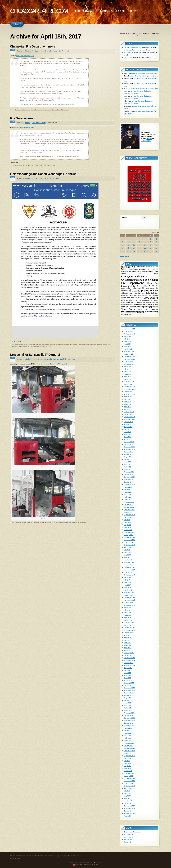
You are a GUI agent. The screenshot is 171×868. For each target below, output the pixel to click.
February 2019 (129, 532)
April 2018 (127, 557)
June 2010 (127, 793)
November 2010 (129, 781)
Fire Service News (38, 123)
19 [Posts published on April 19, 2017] (134, 248)
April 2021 (127, 467)
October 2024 (129, 361)
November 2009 (129, 808)
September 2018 (130, 545)
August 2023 (128, 397)
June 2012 (127, 733)
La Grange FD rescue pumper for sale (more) (143, 89)
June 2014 (127, 673)
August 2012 (128, 728)
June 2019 (127, 522)
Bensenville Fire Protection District (42, 523)
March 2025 (128, 349)
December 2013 (129, 688)
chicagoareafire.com (39, 10)
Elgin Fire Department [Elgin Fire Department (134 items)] (135, 288)
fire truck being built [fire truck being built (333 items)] (146, 293)
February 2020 (129, 502)
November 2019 (129, 510)
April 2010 (127, 798)
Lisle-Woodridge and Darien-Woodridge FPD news (43, 174)
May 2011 (127, 766)
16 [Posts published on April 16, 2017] (156, 245)
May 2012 (127, 736)
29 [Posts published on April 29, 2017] (151, 251)
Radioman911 (129, 839)
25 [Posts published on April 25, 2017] (128, 251)
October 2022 (129, 422)
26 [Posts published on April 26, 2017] (134, 251)
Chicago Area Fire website (133, 47)
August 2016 (128, 607)
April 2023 (127, 407)
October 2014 (129, 663)
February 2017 (129, 592)
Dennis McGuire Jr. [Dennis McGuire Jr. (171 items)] (143, 286)
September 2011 (130, 756)
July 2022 (127, 429)
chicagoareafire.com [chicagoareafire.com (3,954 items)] (135, 276)
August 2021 (128, 457)
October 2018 (129, 542)
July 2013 (127, 700)
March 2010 (128, 801)
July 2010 (127, 791)
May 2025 (127, 344)
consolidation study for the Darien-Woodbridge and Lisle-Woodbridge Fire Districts (85, 345)
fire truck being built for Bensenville (76, 523)
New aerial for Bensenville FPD (51, 364)
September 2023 (130, 394)
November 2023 (129, 389)
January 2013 (128, 716)
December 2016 (129, 597)
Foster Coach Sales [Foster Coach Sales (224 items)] (149, 295)
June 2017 (127, 582)
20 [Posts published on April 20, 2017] (139, 248)
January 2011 (128, 776)
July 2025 (127, 339)
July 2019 (127, 520)
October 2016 (129, 602)
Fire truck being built (57, 359)
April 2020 (127, 497)
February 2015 (129, 653)
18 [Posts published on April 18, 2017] (128, 248)
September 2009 (130, 813)
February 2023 (129, 412)
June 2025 (127, 341)
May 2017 (127, 585)
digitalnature (83, 862)
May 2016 (127, 615)
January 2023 (128, 414)
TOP (97, 865)
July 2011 (127, 761)
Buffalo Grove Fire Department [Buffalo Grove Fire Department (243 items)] (147, 271)
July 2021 (127, 459)
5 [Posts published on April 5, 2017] (134, 242)
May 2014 (127, 675)
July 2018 (127, 550)
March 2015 (128, 650)
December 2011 (129, 748)
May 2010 (127, 796)
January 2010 (128, 803)
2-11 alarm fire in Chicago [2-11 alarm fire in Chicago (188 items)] (144, 267)
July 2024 (127, 369)
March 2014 (128, 680)
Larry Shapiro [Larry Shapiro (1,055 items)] (151, 298)
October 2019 (129, 512)
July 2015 (127, 640)
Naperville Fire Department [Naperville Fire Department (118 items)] (144, 302)
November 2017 (129, 570)
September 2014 (130, 665)
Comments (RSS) (90, 865)
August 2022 (128, 427)
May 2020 (127, 495)
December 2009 (129, 806)
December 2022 (129, 417)
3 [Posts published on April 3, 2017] (123, 242)
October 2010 (129, 783)
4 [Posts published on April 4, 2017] (128, 242)
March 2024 (128, 379)
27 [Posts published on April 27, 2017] (139, 251)
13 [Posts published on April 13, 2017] (139, 245)
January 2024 (128, 384)
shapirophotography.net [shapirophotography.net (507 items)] (147, 307)
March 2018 (128, 560)
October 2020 (129, 482)
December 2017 (129, 567)
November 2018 (129, 540)
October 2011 (129, 753)
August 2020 (128, 487)
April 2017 (127, 587)
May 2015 (127, 645)
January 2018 (128, 565)
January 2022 (128, 444)
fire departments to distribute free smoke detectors (29, 166)
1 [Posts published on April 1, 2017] (151, 239)
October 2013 (129, 693)
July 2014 (127, 670)
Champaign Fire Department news (33, 46)
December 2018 (129, 537)
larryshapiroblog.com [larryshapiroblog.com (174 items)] (146, 300)
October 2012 (129, 723)
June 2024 (127, 371)
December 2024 (129, 356)
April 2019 (127, 527)
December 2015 (129, 628)
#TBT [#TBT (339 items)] (134, 267)
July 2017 (127, 580)
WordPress (98, 862)
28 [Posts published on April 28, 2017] (145, 251)
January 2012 (128, 746)
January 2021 (128, 474)
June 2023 (127, 402)
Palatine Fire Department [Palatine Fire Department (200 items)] (139, 305)
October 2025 (129, 331)
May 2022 (127, 434)
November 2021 (129, 449)
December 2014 (129, 658)
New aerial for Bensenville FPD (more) (35, 355)
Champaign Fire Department (22, 110)
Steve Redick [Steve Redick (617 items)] (128, 309)
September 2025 (130, 334)
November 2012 (129, 721)
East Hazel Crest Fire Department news (144, 73)
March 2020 (128, 500)
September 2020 (130, 485)
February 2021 (129, 472)
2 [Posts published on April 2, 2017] (156, 239)
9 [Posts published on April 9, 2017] (156, 242)
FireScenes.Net (129, 52)
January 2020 (128, 505)
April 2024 (127, 377)
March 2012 (128, 741)
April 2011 (127, 768)
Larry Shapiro (128, 57)
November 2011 (129, 751)
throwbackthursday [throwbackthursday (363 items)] (129, 312)
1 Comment (65, 51)
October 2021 (129, 452)
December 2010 (129, 778)
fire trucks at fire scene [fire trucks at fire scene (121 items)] (137, 295)
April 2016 (127, 618)
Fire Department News (40, 51)
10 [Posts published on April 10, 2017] (123, 245)
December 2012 (129, 718)
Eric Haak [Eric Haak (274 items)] (145, 288)
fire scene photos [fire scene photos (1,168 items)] (139, 290)
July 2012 (127, 731)
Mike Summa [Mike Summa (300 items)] (131, 302)
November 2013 (129, 690)
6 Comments (55, 178)
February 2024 (129, 382)
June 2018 (127, 552)
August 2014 (128, 668)
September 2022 (130, 424)
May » (127, 256)
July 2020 (127, 490)
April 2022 (127, 437)
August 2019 (128, 517)
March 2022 (128, 439)
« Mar (122, 256)
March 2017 (128, 590)
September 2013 (130, 695)
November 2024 (129, 359)
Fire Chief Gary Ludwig (37, 110)
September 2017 (130, 575)
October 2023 (129, 392)
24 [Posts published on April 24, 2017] (123, 251)
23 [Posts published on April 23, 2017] (156, 248)
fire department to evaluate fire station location (56, 110)
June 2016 (127, 613)
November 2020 (129, 480)
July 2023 (127, 399)
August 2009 (128, 816)
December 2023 (129, 387)
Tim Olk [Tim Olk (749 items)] (141, 312)
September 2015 (130, 635)
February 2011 (129, 773)
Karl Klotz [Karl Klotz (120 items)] (141, 298)
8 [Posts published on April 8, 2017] (151, 242)
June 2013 (127, 703)
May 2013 (127, 705)
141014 (67, 364)
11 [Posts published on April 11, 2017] (128, 245)
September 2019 (130, 515)
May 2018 (127, 555)
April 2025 (127, 346)
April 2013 (127, 708)
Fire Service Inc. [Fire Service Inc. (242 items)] (132, 293)
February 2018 (129, 562)
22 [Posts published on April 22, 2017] (151, 248)
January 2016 (128, 625)
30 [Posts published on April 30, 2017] (156, 251)
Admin (27, 51)
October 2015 (129, 633)
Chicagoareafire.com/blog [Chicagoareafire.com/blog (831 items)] (134, 280)
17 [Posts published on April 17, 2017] (123, 248)
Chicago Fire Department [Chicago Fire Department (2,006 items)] (139, 282)
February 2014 (129, 683)
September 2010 (130, 786)
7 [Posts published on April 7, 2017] (145, 242)
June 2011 (127, 763)
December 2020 (129, 477)
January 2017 (128, 595)
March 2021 (128, 469)
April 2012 (127, 738)
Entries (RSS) (79, 865)
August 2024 (128, 366)
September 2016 (130, 605)
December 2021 (129, 447)
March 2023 (128, 409)
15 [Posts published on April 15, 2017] (151, 245)
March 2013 (128, 710)
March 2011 (128, 771)
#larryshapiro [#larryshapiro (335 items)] (126, 267)
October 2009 (129, 811)
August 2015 (128, 638)
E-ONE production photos (59, 523)
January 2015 (128, 655)
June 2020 (127, 492)
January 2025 (128, 354)
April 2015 (127, 648)
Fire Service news (22, 118)
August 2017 (128, 577)
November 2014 (129, 660)
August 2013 (128, 698)
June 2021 (127, 462)
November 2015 (129, 630)
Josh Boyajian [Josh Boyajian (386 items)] (132, 298)
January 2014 (128, 685)
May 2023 (127, 404)
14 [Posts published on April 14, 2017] (145, 245)
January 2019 (128, 535)
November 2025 (129, 329)
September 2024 (130, 364)
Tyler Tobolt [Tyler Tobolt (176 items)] (148, 312)
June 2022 (127, 432)
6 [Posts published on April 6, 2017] (139, 242)
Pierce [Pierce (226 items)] (150, 305)
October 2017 (129, 572)
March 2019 (128, 530)
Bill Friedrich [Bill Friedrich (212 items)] (132, 271)
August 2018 (128, 547)
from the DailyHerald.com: (25, 128)
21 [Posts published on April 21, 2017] (145, 248)
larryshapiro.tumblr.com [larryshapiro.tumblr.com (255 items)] (130, 300)
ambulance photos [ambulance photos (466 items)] (136, 269)
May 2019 (127, 525)
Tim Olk (149, 139)
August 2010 (128, 788)
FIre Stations (54, 51)
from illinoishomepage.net (25, 56)
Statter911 (127, 842)
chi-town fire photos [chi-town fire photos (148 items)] (139, 273)
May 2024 (127, 374)
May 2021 (127, 464)
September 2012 (130, 726)
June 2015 (127, 643)
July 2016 (127, 610)
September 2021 (130, 454)
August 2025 (128, 336)
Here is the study (16, 341)
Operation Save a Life (49, 166)
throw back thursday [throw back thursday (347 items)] (148, 309)
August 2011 (128, 758)
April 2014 (127, 678)
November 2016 (129, 600)
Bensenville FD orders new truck (23, 523)
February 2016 (129, 623)
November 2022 (129, 419)
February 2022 (129, 442)
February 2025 (129, 351)
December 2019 (129, 507)
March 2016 (128, 620)
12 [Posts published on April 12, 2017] (134, 245)
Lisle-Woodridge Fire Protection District (41, 346)
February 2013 (129, 713)
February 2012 (129, 743)
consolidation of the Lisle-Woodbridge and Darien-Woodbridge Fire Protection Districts (38, 345)
